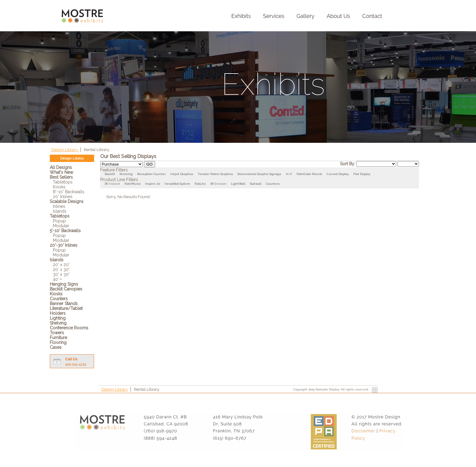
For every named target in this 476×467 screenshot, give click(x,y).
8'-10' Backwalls (69, 192)
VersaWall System (177, 184)
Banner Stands (64, 304)
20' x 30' (61, 270)
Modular (61, 226)
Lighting (58, 318)
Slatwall (256, 184)
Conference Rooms (69, 328)
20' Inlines (63, 197)
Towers (57, 333)
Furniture (58, 338)
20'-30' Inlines (64, 245)
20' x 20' (61, 265)
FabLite (200, 184)
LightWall (238, 184)
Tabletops (63, 182)
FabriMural (133, 184)
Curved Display (338, 174)
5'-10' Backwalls (65, 231)
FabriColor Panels (309, 174)
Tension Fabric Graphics (215, 174)
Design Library (65, 150)
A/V (289, 174)
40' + (57, 279)
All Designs (61, 167)
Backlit (110, 174)
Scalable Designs (67, 201)
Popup (59, 221)
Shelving (58, 323)
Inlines (59, 206)
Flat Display (362, 174)
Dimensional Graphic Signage (259, 174)
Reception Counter (151, 174)
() (106, 184)
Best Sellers (61, 177)
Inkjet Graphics (182, 174)
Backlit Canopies (66, 289)
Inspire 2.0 (153, 184)
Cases (56, 347)
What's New (61, 172)
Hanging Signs (64, 284)
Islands (60, 211)
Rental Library (97, 150)
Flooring (58, 342)
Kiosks (59, 187)
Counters (59, 299)
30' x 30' (61, 274)
